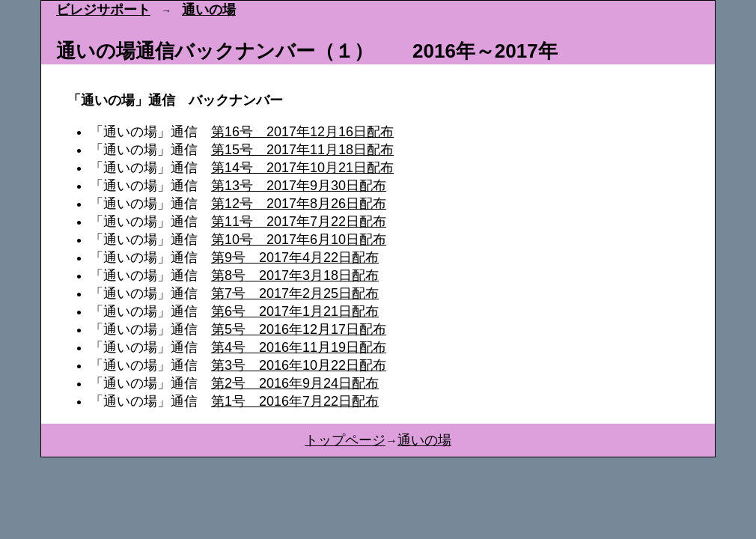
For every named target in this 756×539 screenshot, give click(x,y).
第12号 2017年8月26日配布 (299, 204)
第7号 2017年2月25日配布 (295, 293)
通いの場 (209, 10)
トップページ (345, 440)
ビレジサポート (103, 10)
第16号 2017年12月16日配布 (302, 132)
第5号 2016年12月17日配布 (299, 329)
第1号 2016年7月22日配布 (295, 401)
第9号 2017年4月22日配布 (295, 258)
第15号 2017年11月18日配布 (302, 150)
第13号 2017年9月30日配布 (299, 186)
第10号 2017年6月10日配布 (299, 240)
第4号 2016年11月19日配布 (299, 347)
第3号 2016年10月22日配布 (299, 365)
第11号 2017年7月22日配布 (299, 222)
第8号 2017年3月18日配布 (295, 275)
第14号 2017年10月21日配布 (302, 168)
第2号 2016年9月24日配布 (295, 383)
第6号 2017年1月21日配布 (295, 311)
